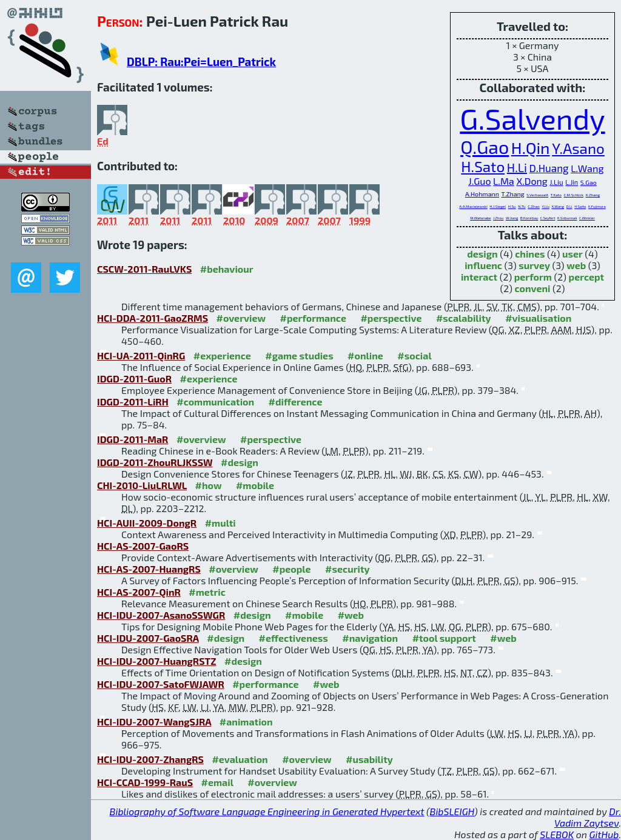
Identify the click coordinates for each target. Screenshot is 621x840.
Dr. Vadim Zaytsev (588, 817)
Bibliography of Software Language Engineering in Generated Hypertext (267, 811)
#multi (220, 523)
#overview (241, 318)
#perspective (391, 318)
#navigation (370, 638)
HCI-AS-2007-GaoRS (143, 546)
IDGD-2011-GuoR (134, 378)
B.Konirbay (529, 218)
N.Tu (522, 206)
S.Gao (589, 182)
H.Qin (531, 147)
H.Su (512, 206)
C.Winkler (587, 218)
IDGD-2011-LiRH (133, 402)
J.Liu (556, 182)
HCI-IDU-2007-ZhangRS (150, 759)
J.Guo (479, 181)
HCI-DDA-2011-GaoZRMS (153, 318)
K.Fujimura (597, 206)
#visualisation (538, 318)
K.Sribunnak (567, 218)
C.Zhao (534, 206)
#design (240, 462)
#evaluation (240, 759)
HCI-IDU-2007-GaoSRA (148, 638)
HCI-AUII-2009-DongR (147, 523)
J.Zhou (498, 218)
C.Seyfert (548, 218)
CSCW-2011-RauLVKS (144, 269)
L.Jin (572, 182)
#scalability (464, 318)
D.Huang (549, 168)
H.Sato (483, 166)
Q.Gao (485, 147)
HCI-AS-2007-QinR (139, 592)
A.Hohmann (482, 194)
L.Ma (504, 181)
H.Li (517, 167)
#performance (313, 318)
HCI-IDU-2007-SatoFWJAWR (161, 684)
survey (534, 265)
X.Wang (558, 206)
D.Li (569, 206)
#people (291, 569)
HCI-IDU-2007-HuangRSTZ (157, 661)
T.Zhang (513, 194)
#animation (246, 722)
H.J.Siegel (498, 206)
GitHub (604, 834)
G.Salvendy (532, 118)
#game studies (299, 355)
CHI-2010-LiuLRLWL (142, 485)
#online (365, 355)
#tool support (444, 638)
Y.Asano (578, 148)
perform (533, 277)
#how (209, 485)
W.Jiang (512, 218)
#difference (296, 402)
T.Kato (556, 195)
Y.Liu (545, 206)
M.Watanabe (480, 218)
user (572, 254)
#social (414, 355)
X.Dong (532, 181)
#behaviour (227, 269)
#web (351, 615)
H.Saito (580, 206)
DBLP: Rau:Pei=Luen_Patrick (201, 62)
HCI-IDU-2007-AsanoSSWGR (161, 615)
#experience (222, 355)
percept (587, 277)
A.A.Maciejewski (473, 206)
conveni (532, 288)
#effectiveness (294, 638)
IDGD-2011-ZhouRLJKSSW (155, 462)
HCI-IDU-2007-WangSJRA (154, 722)
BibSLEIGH (452, 811)
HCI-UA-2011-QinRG (141, 355)
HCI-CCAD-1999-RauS (145, 782)
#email (217, 782)
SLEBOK (557, 834)
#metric (207, 592)
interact (479, 277)
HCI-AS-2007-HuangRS (149, 569)
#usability (369, 759)
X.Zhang (593, 195)
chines (530, 254)
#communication (215, 402)
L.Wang (587, 168)
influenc (483, 265)
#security (347, 569)
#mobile (255, 485)
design (482, 254)
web (576, 265)
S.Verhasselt (537, 195)
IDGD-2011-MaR (133, 439)
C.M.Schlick (574, 195)
